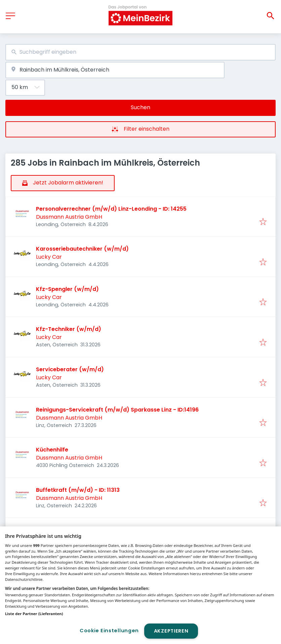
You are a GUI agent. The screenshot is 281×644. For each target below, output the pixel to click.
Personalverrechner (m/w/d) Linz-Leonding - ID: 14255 (111, 209)
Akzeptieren (171, 631)
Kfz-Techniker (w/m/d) (69, 329)
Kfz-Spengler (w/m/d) (67, 289)
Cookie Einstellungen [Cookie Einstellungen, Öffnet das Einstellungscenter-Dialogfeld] (109, 631)
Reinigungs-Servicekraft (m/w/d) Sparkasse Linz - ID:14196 (117, 410)
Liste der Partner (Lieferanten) (34, 614)
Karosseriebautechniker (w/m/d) (82, 249)
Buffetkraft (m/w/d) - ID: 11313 (78, 490)
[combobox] (140, 52)
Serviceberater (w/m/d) (70, 369)
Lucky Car (49, 257)
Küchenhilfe (52, 450)
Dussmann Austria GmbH (69, 217)
